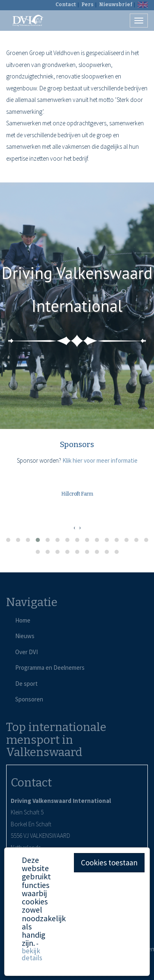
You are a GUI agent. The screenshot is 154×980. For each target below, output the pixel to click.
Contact (66, 5)
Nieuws (25, 636)
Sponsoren (29, 699)
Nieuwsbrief (116, 5)
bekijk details (32, 954)
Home (23, 620)
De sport (26, 684)
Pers (87, 5)
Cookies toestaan (109, 862)
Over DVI (26, 652)
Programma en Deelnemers (50, 668)
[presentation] (74, 528)
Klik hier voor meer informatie (100, 460)
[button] (8, 540)
